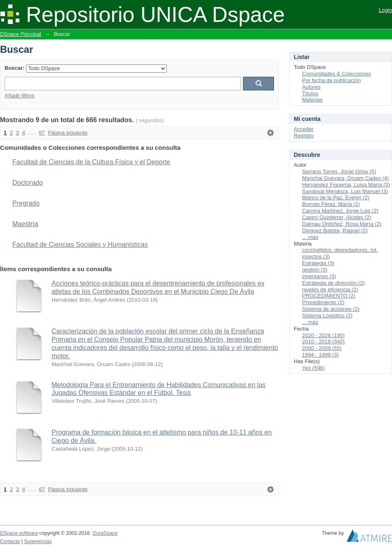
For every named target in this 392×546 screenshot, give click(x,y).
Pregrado (26, 203)
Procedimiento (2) (323, 302)
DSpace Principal (21, 34)
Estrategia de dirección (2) (333, 283)
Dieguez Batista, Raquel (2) (335, 230)
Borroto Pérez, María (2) (331, 204)
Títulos (310, 93)
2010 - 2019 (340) (323, 342)
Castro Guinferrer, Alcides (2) (337, 217)
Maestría (25, 224)
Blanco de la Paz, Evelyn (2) (336, 197)
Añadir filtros (19, 96)
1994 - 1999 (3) (320, 355)
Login (385, 10)
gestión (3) (315, 270)
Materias (312, 100)
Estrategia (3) (318, 263)
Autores (311, 87)
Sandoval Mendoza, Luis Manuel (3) (345, 191)
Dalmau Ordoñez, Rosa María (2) (342, 224)
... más (310, 237)
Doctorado (28, 183)
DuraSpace (105, 533)
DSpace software (19, 533)
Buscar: (14, 68)
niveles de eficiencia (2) (330, 290)
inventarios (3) (319, 276)
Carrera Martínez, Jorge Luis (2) (340, 211)
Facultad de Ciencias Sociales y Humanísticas (80, 245)
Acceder (304, 129)
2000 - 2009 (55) (322, 348)
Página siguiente (68, 133)
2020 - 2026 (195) (323, 335)
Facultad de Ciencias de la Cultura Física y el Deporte (91, 162)
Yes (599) (313, 368)
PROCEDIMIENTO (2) (329, 296)
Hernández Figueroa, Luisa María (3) (346, 185)
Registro (304, 136)
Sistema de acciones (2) (331, 309)
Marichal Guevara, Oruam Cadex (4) (345, 178)
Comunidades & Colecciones (337, 74)
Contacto (10, 541)
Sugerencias (38, 541)
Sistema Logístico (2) (327, 316)
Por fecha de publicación (331, 80)
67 (42, 133)
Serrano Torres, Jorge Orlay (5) (339, 171)
